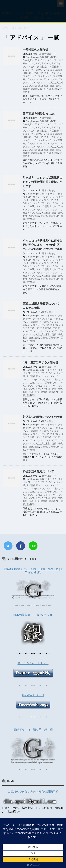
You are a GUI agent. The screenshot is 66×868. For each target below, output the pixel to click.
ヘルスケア (40, 79)
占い (29, 86)
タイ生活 (41, 67)
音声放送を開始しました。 (40, 114)
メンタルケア (51, 210)
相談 (46, 86)
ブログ (30, 79)
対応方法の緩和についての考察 (43, 417)
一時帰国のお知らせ (36, 49)
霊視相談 (54, 89)
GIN (42, 57)
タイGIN (46, 63)
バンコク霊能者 (44, 206)
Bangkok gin (32, 57)
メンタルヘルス (41, 82)
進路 (52, 86)
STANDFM (51, 57)
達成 (58, 86)
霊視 (46, 89)
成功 (40, 86)
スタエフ (52, 60)
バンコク (44, 200)
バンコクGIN (38, 70)
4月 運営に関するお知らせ (41, 362)
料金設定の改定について (38, 471)
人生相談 (46, 213)
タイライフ (38, 197)
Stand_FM (28, 60)
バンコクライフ (48, 73)
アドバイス (40, 60)
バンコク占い (52, 203)
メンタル (52, 79)
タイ (38, 63)
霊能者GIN (36, 89)
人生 (53, 82)
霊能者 (26, 89)
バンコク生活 (40, 76)
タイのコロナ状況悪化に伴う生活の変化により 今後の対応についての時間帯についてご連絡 (43, 245)
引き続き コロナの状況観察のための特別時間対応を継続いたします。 (43, 182)
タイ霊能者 (53, 67)
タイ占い (31, 67)
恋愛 (34, 86)
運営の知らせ (49, 54)
